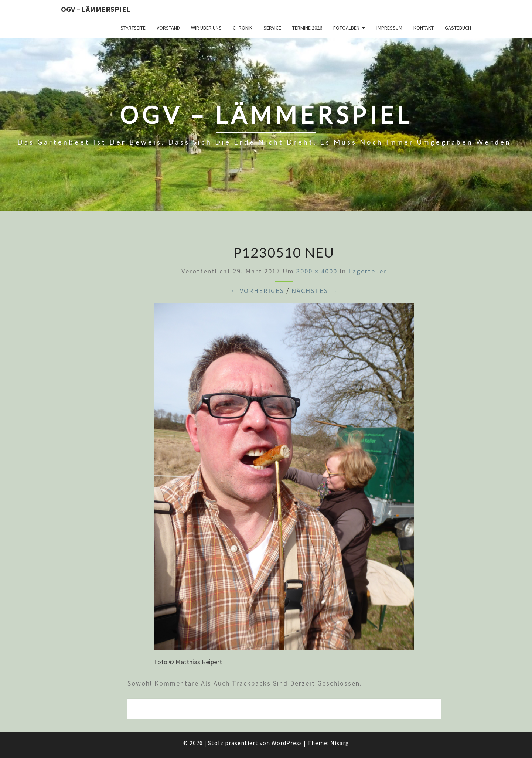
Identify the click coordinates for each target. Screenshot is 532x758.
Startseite (133, 28)
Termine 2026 (307, 28)
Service (272, 28)
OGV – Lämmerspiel (96, 9)
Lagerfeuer (367, 271)
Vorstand (168, 28)
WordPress (287, 743)
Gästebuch (458, 28)
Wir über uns (206, 28)
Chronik (243, 28)
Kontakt (424, 28)
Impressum (389, 28)
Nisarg (340, 743)
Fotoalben (346, 28)
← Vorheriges (257, 291)
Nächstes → (315, 291)
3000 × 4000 (317, 271)
